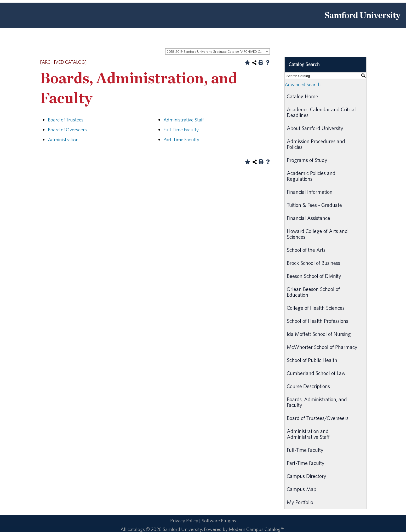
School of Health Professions (318, 321)
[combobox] (218, 51)
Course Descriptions (308, 386)
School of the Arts (306, 250)
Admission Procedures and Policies (316, 144)
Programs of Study (307, 160)
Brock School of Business (313, 263)
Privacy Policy (184, 521)
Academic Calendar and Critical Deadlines (321, 112)
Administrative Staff (184, 120)
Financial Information (310, 192)
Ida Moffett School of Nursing (319, 334)
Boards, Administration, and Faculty (317, 402)
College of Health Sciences (316, 308)
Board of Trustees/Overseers (318, 418)
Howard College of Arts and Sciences (317, 234)
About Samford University (315, 128)
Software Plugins (219, 521)
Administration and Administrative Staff (308, 434)
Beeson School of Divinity (314, 276)
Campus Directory (307, 476)
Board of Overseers (67, 130)
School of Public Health (312, 360)
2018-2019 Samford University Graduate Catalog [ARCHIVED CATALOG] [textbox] (218, 52)
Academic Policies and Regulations (311, 176)
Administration (63, 139)
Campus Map (302, 489)
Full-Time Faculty (181, 130)
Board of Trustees (66, 120)
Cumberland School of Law (316, 373)
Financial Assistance (308, 218)
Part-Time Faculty (181, 139)
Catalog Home (302, 96)
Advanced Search (303, 84)
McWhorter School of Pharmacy (322, 347)
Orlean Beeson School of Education (313, 292)
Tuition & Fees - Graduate (314, 205)
